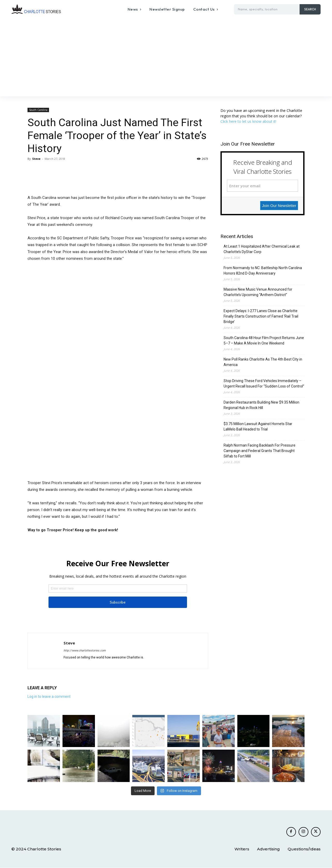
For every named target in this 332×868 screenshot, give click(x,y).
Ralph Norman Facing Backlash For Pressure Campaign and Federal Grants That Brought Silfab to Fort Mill (260, 451)
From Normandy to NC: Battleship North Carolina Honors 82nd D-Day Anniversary (263, 271)
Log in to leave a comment (49, 697)
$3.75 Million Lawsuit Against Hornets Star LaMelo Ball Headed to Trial (258, 426)
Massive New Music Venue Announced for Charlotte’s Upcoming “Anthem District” (258, 292)
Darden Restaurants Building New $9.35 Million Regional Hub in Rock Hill (261, 405)
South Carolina (38, 110)
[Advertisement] (166, 58)
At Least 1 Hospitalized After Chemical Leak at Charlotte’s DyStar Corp (262, 249)
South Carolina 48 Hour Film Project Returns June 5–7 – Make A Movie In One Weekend (264, 340)
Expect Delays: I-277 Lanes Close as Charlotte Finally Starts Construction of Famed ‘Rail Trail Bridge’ (261, 316)
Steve (36, 159)
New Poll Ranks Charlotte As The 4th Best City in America (263, 362)
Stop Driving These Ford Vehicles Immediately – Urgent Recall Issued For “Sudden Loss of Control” (264, 383)
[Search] (310, 9)
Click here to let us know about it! (248, 121)
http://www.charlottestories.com (85, 651)
